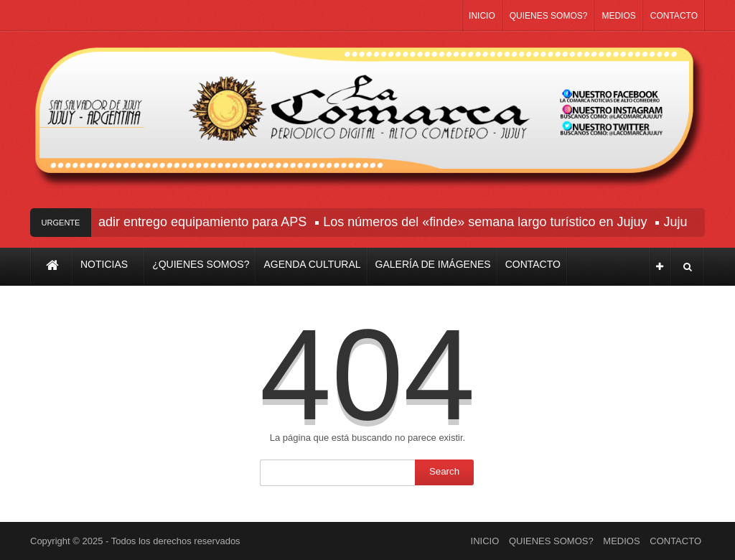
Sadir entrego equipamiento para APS (200, 222)
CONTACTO (674, 16)
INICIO (482, 16)
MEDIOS (618, 16)
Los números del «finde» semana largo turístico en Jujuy (487, 222)
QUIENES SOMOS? (549, 16)
